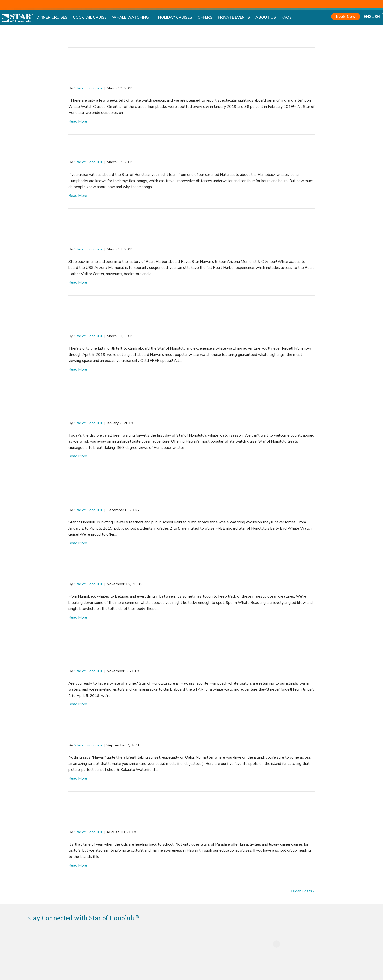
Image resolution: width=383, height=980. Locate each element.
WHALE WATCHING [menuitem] (132, 17)
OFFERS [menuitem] (205, 17)
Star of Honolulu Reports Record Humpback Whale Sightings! (179, 70)
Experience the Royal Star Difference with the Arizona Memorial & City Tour (183, 231)
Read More (78, 121)
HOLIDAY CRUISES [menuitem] (175, 17)
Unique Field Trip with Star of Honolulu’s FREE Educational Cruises (186, 492)
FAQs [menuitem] (286, 17)
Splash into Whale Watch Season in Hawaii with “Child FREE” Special (190, 653)
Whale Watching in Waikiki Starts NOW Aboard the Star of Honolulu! (189, 405)
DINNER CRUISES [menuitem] (52, 17)
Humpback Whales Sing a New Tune (161, 151)
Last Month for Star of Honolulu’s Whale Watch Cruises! (187, 318)
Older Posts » (303, 891)
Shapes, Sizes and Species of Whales (160, 572)
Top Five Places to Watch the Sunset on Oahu (182, 733)
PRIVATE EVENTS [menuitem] (234, 17)
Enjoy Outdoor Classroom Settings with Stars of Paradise (188, 814)
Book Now (346, 16)
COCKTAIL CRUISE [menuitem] (90, 17)
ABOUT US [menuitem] (266, 17)
